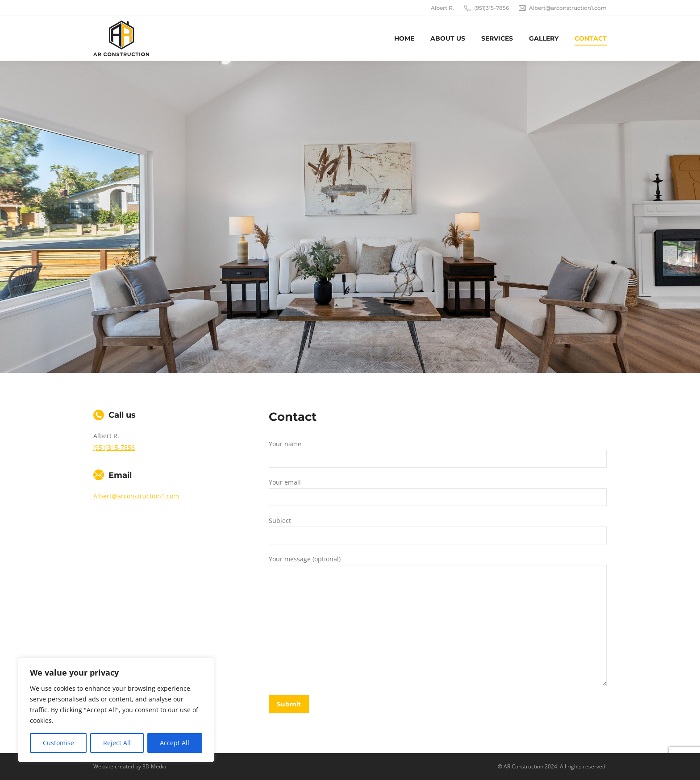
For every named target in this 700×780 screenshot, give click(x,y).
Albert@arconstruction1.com (562, 8)
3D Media (154, 766)
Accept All (175, 743)
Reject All (117, 743)
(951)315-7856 (486, 8)
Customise (58, 743)
